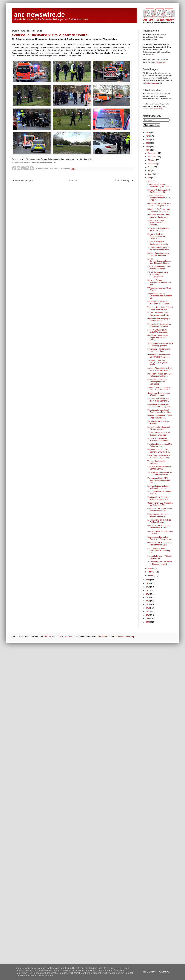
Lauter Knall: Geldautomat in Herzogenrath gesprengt (159, 456)
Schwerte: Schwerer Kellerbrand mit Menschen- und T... (159, 282)
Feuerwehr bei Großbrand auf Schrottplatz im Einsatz (159, 325)
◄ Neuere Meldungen (22, 181)
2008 (148, 622)
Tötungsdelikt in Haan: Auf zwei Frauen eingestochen (160, 308)
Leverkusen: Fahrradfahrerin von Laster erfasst (159, 350)
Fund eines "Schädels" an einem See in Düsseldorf (158, 303)
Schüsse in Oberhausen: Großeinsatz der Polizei (158, 439)
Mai (150, 178)
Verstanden (164, 972)
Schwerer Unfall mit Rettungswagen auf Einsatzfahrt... (156, 236)
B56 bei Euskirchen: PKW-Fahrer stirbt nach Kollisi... (159, 314)
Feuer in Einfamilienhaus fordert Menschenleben (158, 331)
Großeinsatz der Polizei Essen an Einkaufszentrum (160, 510)
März (150, 568)
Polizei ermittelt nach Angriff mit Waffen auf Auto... (160, 445)
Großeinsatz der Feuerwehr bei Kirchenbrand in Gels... (160, 527)
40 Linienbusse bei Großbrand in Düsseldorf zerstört (160, 563)
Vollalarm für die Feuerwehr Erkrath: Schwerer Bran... (159, 498)
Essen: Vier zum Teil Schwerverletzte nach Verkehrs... (157, 223)
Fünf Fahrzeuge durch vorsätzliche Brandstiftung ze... (159, 550)
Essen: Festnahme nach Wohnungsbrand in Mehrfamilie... (157, 382)
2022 (148, 147)
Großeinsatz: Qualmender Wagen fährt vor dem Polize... (158, 338)
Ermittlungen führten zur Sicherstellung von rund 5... (159, 185)
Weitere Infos (149, 972)
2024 (148, 140)
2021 (148, 150)
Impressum (102, 637)
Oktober (151, 160)
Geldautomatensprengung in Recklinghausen (159, 320)
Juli (149, 171)
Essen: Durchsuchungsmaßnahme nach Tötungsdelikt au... (159, 261)
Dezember (152, 153)
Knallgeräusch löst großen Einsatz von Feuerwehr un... (160, 538)
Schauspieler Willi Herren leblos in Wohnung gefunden (160, 344)
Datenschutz (158, 109)
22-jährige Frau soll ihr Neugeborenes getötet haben (157, 363)
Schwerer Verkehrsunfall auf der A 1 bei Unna (159, 229)
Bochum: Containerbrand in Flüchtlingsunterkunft (158, 254)
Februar (151, 572)
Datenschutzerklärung (124, 637)
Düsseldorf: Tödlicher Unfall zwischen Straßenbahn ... (159, 216)
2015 (148, 597)
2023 (148, 143)
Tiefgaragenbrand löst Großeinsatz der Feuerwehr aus (160, 296)
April (150, 181)
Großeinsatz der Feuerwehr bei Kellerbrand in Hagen (160, 544)
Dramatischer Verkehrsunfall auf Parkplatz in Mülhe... (159, 356)
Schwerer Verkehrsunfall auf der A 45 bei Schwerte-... (159, 400)
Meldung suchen (151, 125)
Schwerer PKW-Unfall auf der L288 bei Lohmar (159, 468)
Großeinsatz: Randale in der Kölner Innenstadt (159, 394)
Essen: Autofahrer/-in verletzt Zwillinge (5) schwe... (159, 521)
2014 (148, 601)
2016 (148, 594)
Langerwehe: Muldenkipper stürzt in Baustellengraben (159, 405)
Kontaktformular (151, 83)
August (151, 167)
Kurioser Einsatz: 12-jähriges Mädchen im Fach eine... (159, 388)
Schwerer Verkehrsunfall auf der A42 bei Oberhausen (159, 249)
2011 (148, 612)
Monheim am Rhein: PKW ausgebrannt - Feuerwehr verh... (159, 480)
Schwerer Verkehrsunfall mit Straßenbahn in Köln (159, 191)
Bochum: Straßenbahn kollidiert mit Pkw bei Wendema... (160, 369)
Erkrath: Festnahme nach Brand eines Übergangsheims (158, 274)
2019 (148, 583)
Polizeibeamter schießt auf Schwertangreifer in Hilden (159, 411)
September (153, 164)
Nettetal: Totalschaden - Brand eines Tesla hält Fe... (160, 417)
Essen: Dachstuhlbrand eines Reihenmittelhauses (159, 515)
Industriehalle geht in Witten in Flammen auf (160, 557)
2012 (148, 608)
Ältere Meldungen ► (124, 181)
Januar (151, 575)
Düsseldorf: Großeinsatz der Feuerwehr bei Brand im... (159, 210)
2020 (148, 580)
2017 (148, 590)
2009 (148, 618)
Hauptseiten (161, 62)
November (152, 157)
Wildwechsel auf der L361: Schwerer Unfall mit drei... (159, 451)
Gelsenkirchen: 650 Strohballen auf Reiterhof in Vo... (160, 504)
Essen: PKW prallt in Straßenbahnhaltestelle (158, 243)
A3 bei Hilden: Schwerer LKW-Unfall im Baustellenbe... (160, 474)
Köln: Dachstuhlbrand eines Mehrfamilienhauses (158, 487)
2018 (148, 587)
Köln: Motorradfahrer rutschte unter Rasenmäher (159, 268)
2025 (148, 136)
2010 (148, 615)
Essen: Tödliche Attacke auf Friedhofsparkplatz (159, 428)
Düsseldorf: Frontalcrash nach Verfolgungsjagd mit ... (159, 375)
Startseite (74, 181)
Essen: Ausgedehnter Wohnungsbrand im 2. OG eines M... (159, 198)
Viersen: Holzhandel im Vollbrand (157, 462)
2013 (148, 604)
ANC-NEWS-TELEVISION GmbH (59, 637)
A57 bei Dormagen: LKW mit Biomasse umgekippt (159, 434)
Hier (144, 104)
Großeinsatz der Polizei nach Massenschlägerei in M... (159, 205)
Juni (150, 174)
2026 (148, 133)
